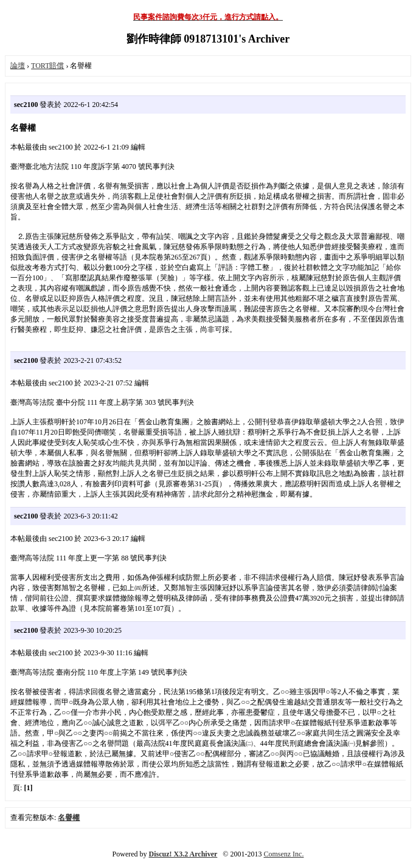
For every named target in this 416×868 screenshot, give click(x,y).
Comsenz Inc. (283, 854)
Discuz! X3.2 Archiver (183, 854)
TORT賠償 (47, 66)
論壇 (18, 66)
